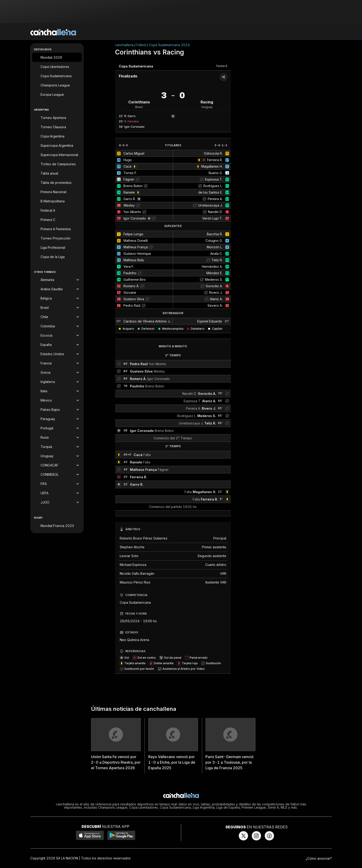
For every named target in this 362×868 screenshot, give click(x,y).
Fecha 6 (222, 66)
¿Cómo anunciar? (319, 858)
